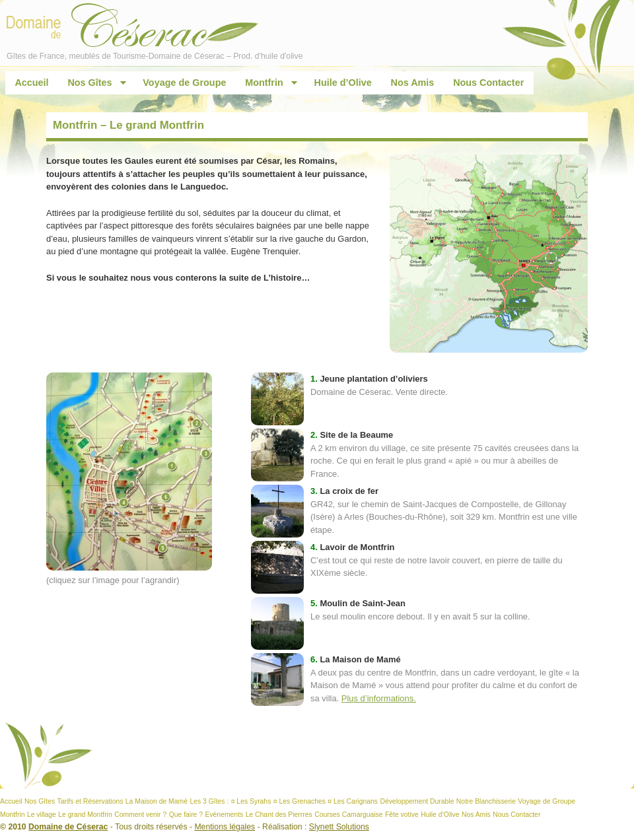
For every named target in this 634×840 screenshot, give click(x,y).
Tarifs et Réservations (90, 801)
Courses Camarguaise (348, 815)
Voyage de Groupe (184, 83)
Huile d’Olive (343, 83)
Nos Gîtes (92, 83)
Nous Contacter (488, 83)
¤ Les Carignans (353, 801)
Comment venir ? (140, 815)
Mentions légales (225, 827)
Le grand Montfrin (85, 815)
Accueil (31, 83)
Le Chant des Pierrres (279, 815)
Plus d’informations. (379, 698)
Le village (42, 815)
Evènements (224, 815)
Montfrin (267, 83)
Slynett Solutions (339, 827)
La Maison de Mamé (157, 801)
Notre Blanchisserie (486, 801)
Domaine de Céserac (68, 827)
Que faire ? (186, 815)
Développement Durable (417, 801)
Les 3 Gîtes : (209, 801)
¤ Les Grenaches (299, 801)
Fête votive (402, 815)
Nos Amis (413, 83)
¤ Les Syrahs (251, 801)
